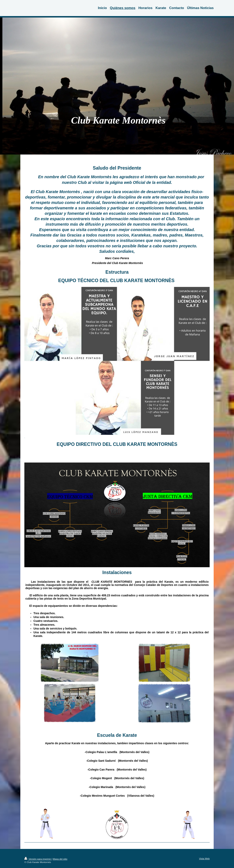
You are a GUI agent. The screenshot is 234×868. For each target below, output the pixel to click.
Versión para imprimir (38, 859)
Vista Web (204, 858)
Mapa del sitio (60, 859)
